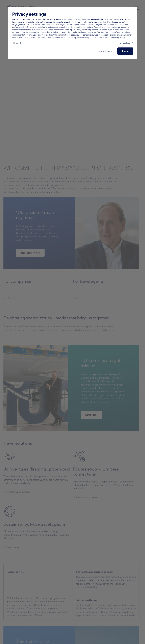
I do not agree (105, 51)
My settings (125, 43)
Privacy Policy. (119, 38)
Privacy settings (29, 14)
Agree (125, 51)
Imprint (18, 43)
